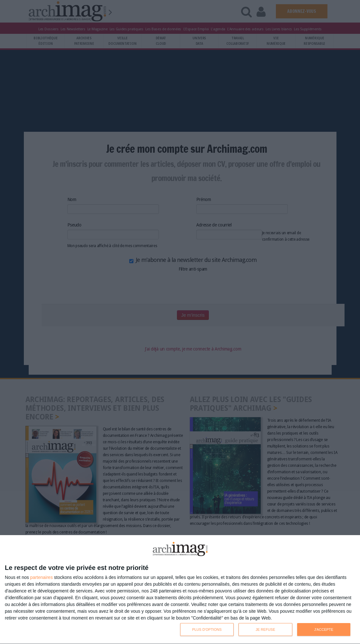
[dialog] (180, 590)
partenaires (42, 577)
